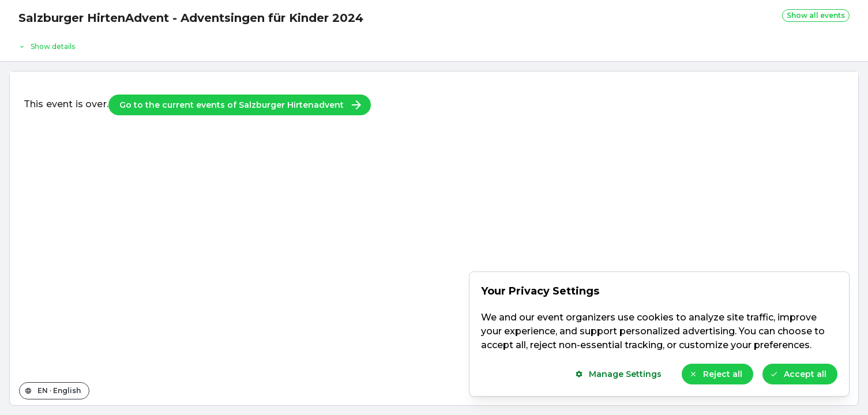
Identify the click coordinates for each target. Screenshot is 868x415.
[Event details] (434, 44)
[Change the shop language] (54, 391)
